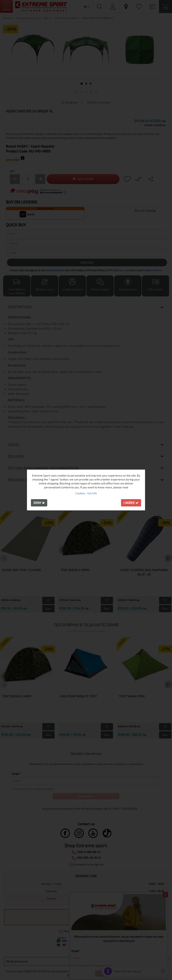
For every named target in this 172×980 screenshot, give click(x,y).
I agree (131, 503)
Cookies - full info (86, 493)
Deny (39, 503)
